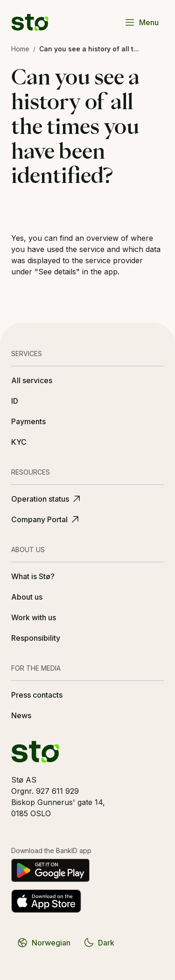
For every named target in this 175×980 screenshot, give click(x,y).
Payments (28, 421)
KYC (19, 442)
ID (15, 401)
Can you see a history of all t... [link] (89, 49)
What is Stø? (33, 576)
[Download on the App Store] (46, 901)
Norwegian (44, 943)
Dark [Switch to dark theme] (99, 943)
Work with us (34, 617)
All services (32, 380)
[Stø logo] (30, 22)
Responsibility (36, 638)
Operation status (47, 499)
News (21, 715)
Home (20, 49)
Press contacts (37, 695)
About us (27, 597)
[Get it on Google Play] (50, 870)
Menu (141, 22)
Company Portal (46, 519)
